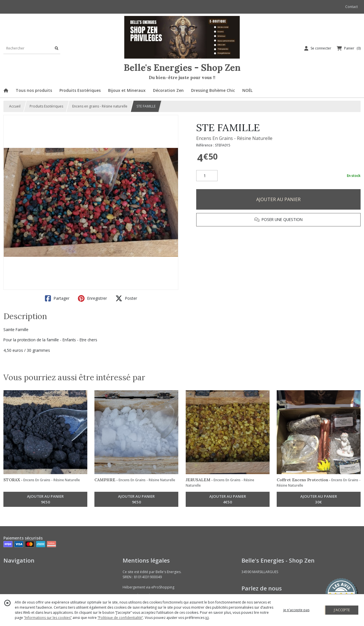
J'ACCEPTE (342, 610)
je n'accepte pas (296, 610)
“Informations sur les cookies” (48, 618)
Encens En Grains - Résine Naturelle (234, 138)
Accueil (15, 106)
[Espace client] (318, 48)
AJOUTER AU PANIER (278, 199)
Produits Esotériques (46, 106)
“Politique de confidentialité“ (120, 618)
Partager (57, 298)
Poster (126, 298)
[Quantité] (207, 176)
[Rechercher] (57, 48)
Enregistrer (92, 298)
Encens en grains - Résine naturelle (100, 106)
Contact (351, 7)
